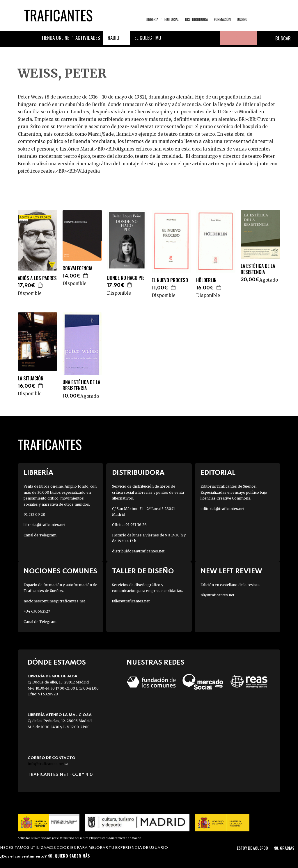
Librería (38, 473)
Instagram (199, 38)
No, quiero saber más (69, 856)
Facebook (171, 38)
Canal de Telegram (40, 535)
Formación (222, 19)
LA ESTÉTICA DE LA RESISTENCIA (258, 269)
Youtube (213, 38)
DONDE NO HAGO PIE (126, 278)
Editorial (172, 19)
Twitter (185, 38)
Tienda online (55, 38)
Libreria (152, 19)
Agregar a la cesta (40, 285)
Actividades (88, 38)
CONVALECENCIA (77, 268)
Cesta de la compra (247, 38)
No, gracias (284, 848)
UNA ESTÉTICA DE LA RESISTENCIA (81, 385)
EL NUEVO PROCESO (170, 280)
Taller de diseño (143, 571)
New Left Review (231, 571)
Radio (113, 38)
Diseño (242, 19)
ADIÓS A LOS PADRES (37, 278)
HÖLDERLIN (206, 280)
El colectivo (148, 38)
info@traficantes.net (48, 764)
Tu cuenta (227, 38)
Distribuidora (196, 19)
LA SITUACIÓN (31, 378)
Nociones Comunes (60, 571)
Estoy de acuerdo (252, 848)
